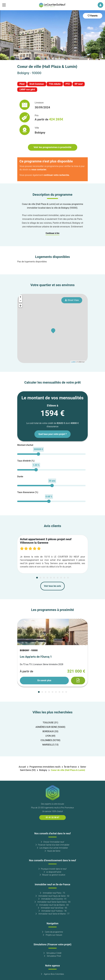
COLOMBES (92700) (50, 740)
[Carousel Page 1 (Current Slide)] (46, 59)
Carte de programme (53, 932)
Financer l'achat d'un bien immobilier (53, 845)
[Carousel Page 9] (65, 578)
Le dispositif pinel (52, 872)
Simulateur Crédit (52, 953)
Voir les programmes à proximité (52, 147)
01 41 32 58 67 (53, 818)
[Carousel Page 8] (61, 578)
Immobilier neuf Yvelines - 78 (53, 911)
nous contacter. (39, 170)
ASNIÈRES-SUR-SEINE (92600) (50, 727)
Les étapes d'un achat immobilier (52, 848)
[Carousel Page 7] (58, 578)
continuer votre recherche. (57, 175)
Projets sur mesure (53, 935)
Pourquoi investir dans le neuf (53, 869)
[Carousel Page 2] (49, 59)
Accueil (22, 767)
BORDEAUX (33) (50, 731)
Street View (72, 300)
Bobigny (43, 770)
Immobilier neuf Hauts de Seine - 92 (53, 896)
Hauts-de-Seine (53, 851)
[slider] (38, 454)
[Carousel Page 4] (56, 59)
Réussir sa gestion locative (53, 875)
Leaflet (73, 362)
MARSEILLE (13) (50, 745)
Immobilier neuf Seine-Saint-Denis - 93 (53, 902)
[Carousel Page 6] (54, 578)
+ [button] (21, 297)
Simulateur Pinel (53, 956)
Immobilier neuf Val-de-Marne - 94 (53, 905)
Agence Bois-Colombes (53, 974)
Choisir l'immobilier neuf (52, 842)
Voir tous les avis (53, 586)
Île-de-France (70, 767)
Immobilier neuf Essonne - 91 (52, 899)
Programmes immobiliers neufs (45, 767)
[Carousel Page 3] (53, 59)
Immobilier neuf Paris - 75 (53, 893)
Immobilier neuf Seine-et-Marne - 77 (53, 914)
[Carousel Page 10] (68, 578)
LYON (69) (50, 736)
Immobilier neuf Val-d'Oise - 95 (53, 908)
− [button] (21, 301)
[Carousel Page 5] (59, 59)
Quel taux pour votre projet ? (53, 434)
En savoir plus (44, 680)
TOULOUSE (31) (50, 723)
